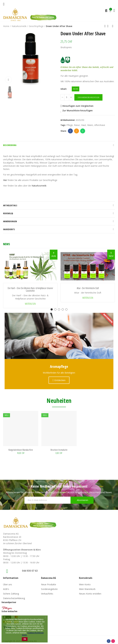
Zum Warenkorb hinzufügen (88, 97)
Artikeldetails (10, 205)
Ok (25, 639)
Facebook (70, 131)
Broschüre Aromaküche (59, 450)
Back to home (109, 26)
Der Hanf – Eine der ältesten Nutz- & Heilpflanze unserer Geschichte (30, 290)
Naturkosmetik (39, 186)
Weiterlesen (30, 304)
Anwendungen (10, 221)
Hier (5, 180)
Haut (84, 125)
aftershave (100, 125)
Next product (113, 26)
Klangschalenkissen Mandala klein (21, 450)
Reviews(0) (8, 213)
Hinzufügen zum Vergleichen (78, 106)
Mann (90, 125)
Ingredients (9, 229)
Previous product (105, 26)
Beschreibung (10, 145)
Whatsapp (83, 131)
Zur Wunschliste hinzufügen (78, 110)
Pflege (70, 125)
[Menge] (67, 97)
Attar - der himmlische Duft (88, 288)
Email (77, 131)
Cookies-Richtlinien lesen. (33, 634)
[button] (52, 309)
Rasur (77, 125)
